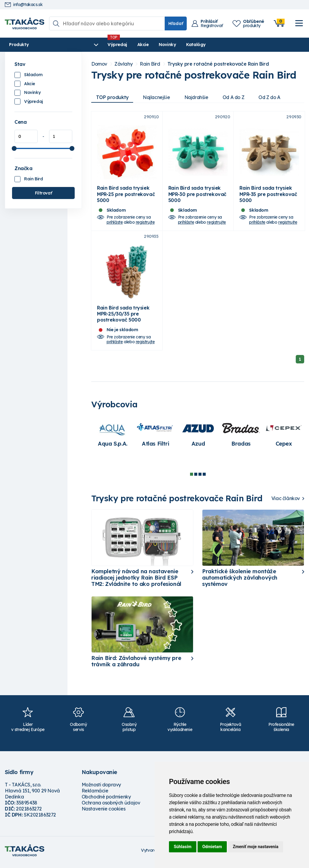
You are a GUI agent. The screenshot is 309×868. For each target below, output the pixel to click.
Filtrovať (43, 193)
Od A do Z (236, 97)
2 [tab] (196, 478)
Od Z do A (273, 97)
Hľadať (176, 23)
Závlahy (123, 64)
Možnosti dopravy (101, 789)
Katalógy (175, 45)
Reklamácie (95, 795)
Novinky (146, 45)
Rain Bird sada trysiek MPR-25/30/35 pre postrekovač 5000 (123, 317)
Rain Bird (33, 179)
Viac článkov (286, 502)
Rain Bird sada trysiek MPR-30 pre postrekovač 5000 (197, 196)
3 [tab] (200, 478)
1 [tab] (192, 478)
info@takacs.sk (24, 5)
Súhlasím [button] (183, 847)
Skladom (33, 75)
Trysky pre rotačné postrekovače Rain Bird (218, 64)
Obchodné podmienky (106, 801)
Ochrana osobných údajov (111, 807)
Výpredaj (96, 45)
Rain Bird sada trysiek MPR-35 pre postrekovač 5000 (268, 196)
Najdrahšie (198, 97)
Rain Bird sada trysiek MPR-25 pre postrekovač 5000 (126, 196)
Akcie (122, 45)
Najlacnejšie (158, 97)
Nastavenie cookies (104, 813)
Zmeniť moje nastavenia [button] (256, 847)
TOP (113, 97)
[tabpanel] (113, 438)
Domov (99, 64)
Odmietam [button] (212, 847)
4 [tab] (204, 478)
